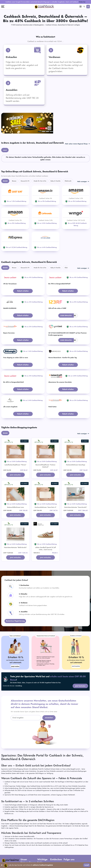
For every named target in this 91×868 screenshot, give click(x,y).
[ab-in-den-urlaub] (46, 223)
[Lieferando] (46, 199)
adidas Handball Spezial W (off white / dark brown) (46, 530)
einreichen (49, 700)
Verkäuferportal (55, 858)
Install (87, 865)
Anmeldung (19, 668)
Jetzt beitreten (80, 668)
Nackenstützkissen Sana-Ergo (76, 446)
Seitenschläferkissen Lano (15, 489)
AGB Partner (41, 848)
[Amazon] (46, 177)
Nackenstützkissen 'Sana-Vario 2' (45, 489)
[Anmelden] (88, 7)
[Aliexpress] (15, 223)
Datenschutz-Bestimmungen (42, 852)
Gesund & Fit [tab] (25, 162)
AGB (39, 846)
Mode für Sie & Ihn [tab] (40, 162)
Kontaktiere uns (25, 851)
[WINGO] (76, 200)
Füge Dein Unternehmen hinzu (54, 853)
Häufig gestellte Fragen (28, 848)
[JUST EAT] (15, 177)
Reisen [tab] (14, 162)
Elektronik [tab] (68, 162)
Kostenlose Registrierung (15, 603)
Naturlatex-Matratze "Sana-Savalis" (76, 489)
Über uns (23, 846)
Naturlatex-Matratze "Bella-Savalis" (15, 529)
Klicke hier (82, 2)
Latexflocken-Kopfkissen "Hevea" (15, 446)
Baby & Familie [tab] (56, 162)
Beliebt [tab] (5, 162)
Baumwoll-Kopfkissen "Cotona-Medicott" (46, 447)
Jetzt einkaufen (15, 456)
